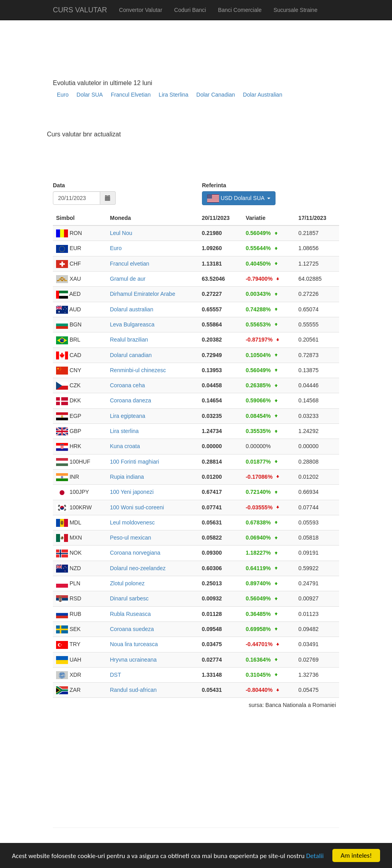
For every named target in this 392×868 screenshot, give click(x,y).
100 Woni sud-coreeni (137, 507)
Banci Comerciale (240, 10)
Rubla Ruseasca (131, 614)
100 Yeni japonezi (132, 492)
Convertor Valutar (141, 10)
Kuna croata (125, 446)
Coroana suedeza (132, 629)
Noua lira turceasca (134, 644)
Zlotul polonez (127, 583)
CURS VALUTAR (80, 10)
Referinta (214, 185)
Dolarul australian (132, 309)
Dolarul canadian (131, 355)
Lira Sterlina (174, 95)
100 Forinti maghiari (135, 462)
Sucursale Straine (296, 10)
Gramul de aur (128, 279)
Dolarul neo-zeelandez (138, 568)
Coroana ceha (128, 385)
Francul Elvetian (131, 95)
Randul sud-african (134, 690)
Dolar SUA (90, 95)
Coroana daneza (131, 400)
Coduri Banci (190, 10)
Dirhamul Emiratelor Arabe (143, 294)
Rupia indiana (127, 477)
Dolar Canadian (216, 95)
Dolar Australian (263, 95)
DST (116, 675)
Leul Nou (121, 233)
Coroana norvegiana (135, 553)
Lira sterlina (124, 431)
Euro (63, 95)
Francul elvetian (130, 264)
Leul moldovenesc (133, 522)
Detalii (315, 856)
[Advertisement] (198, 117)
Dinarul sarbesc (129, 598)
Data (59, 185)
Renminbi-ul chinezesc (138, 370)
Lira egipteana (128, 416)
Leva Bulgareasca (132, 324)
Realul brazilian (129, 340)
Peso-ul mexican (131, 538)
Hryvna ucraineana (134, 660)
